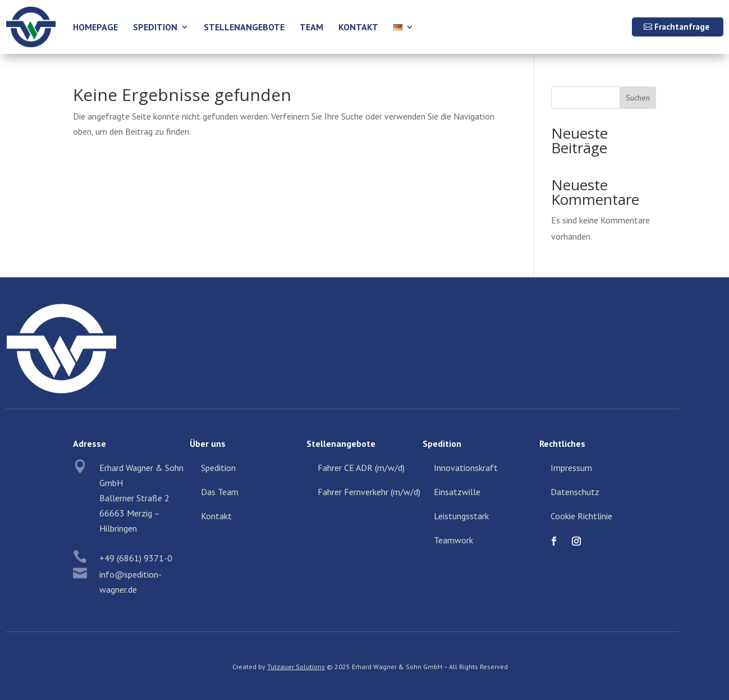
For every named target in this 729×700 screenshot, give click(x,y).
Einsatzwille (457, 492)
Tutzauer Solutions (296, 667)
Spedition (155, 27)
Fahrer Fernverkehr (354, 492)
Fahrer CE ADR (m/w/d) (361, 468)
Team (311, 27)
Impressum (571, 468)
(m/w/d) (405, 492)
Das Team (220, 492)
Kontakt (358, 27)
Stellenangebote (244, 27)
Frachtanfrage (682, 27)
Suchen (638, 98)
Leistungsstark (461, 516)
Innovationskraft (466, 468)
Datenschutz (575, 492)
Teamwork (453, 540)
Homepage (95, 27)
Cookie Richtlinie (581, 516)
